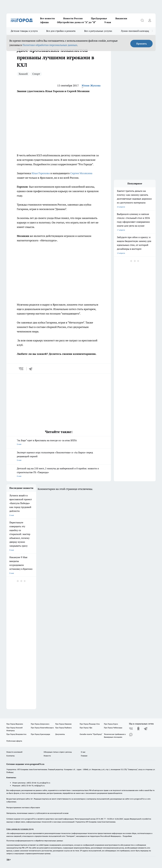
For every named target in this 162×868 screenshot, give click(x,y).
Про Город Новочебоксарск (42, 728)
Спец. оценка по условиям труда (20, 829)
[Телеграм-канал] (146, 729)
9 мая (108, 22)
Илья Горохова (41, 173)
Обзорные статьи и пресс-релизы (58, 752)
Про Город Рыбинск (63, 728)
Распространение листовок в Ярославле (23, 807)
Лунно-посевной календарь (136, 31)
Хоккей (23, 74)
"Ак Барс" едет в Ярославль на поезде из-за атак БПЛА (59, 443)
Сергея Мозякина (81, 173)
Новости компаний (14, 752)
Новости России (73, 18)
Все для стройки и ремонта (61, 31)
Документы (60, 734)
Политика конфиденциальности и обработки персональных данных (35, 841)
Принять (142, 44)
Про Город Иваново (63, 724)
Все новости (47, 18)
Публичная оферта (14, 741)
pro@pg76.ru (45, 783)
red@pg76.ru (39, 786)
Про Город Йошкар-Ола (90, 724)
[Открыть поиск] (142, 20)
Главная (84, 756)
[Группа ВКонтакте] (131, 729)
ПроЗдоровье (99, 18)
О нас (83, 752)
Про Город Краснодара (40, 734)
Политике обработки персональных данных (50, 45)
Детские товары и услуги (24, 31)
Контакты (10, 756)
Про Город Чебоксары (113, 728)
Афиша (44, 22)
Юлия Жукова (91, 85)
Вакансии (121, 18)
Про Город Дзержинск (40, 724)
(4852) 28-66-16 (33, 783)
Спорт (36, 74)
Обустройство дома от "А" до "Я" (77, 22)
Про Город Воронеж (15, 724)
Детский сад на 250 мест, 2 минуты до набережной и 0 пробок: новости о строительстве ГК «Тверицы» (59, 473)
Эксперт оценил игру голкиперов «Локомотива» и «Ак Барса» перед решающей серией (59, 457)
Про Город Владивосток (16, 734)
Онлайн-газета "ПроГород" (91, 734)
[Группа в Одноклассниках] (138, 729)
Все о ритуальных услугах (98, 31)
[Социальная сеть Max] (131, 735)
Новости (47, 756)
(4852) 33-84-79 (27, 786)
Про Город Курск (111, 724)
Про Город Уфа (86, 728)
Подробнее (127, 836)
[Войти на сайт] (150, 20)
